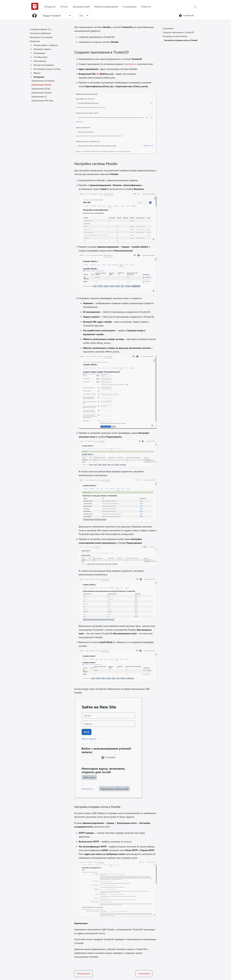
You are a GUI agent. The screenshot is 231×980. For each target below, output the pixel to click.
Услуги (64, 7)
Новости (146, 7)
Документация (81, 7)
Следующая (144, 973)
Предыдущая (83, 973)
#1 (98, 74)
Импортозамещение (106, 7)
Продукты (50, 7)
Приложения (130, 64)
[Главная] (35, 6)
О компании (129, 7)
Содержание (168, 28)
